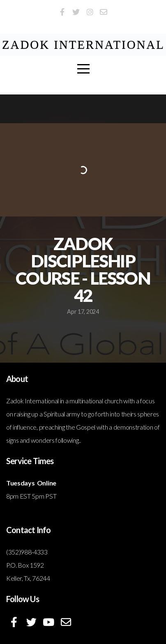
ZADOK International (83, 45)
